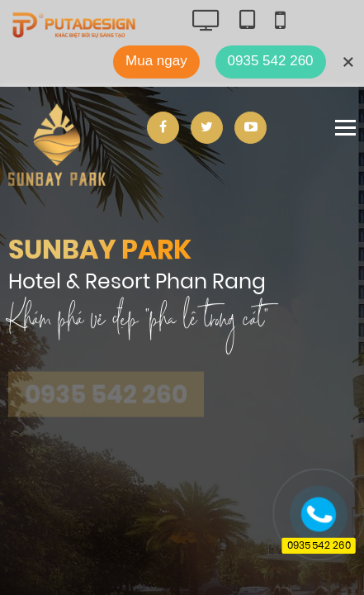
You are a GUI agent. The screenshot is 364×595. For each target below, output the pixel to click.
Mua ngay (156, 61)
